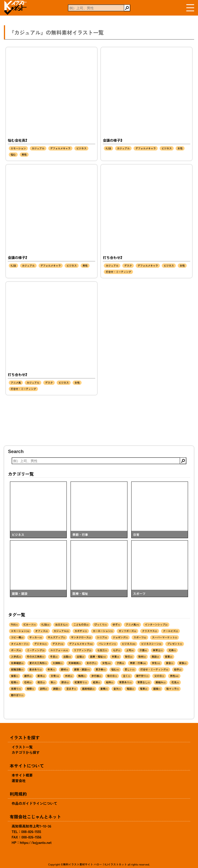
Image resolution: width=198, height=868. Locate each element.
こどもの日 (81, 624)
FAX (14, 624)
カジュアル (38, 148)
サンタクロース (81, 637)
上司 (130, 650)
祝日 (41, 682)
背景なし (144, 682)
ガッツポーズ (127, 631)
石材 (28, 682)
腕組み (161, 682)
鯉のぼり (17, 695)
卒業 (116, 657)
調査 (57, 689)
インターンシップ (156, 624)
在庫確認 (17, 663)
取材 (142, 657)
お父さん (62, 624)
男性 (24, 154)
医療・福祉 (98, 657)
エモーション (18, 148)
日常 (55, 676)
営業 (169, 657)
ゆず (116, 624)
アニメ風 (16, 383)
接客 (15, 676)
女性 (180, 148)
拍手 (178, 669)
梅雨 (82, 676)
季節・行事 (138, 663)
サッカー (36, 637)
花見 (175, 682)
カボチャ (81, 631)
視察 (30, 689)
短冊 (15, 682)
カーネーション (103, 631)
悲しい (130, 669)
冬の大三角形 (36, 657)
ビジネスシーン (151, 644)
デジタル (40, 644)
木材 (69, 676)
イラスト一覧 (22, 747)
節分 (65, 682)
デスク (128, 266)
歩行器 (96, 676)
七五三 (102, 650)
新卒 (41, 676)
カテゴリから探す (26, 752)
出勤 (67, 657)
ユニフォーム (59, 650)
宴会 (170, 663)
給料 (110, 682)
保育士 (158, 650)
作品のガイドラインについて (34, 803)
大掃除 (58, 663)
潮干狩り (142, 676)
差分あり (35, 669)
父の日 (159, 676)
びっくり (101, 624)
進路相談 (88, 689)
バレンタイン (107, 644)
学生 (156, 663)
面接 (157, 689)
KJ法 (108, 148)
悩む (13, 154)
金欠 (117, 689)
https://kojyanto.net (36, 842)
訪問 (44, 689)
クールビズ (170, 631)
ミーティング (36, 650)
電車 (144, 689)
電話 (130, 689)
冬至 (54, 657)
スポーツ (140, 637)
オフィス (41, 631)
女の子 (92, 663)
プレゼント (175, 644)
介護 (143, 650)
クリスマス (150, 631)
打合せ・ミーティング (118, 272)
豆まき (71, 689)
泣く (127, 676)
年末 (51, 669)
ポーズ (16, 650)
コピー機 (17, 637)
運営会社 (19, 780)
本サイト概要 (22, 775)
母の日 (112, 676)
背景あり (125, 682)
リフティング (83, 650)
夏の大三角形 (38, 663)
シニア (102, 637)
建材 (64, 669)
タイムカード (20, 644)
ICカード (30, 624)
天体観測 (75, 663)
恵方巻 (101, 669)
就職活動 (17, 669)
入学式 (16, 657)
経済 (97, 682)
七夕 (117, 650)
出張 (80, 657)
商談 (155, 657)
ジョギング (120, 637)
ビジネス (81, 148)
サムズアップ (56, 637)
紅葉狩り (81, 682)
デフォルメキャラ (60, 148)
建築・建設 (82, 669)
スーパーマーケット (165, 637)
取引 (129, 657)
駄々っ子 (172, 689)
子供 (120, 663)
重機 (104, 689)
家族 (183, 663)
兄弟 (172, 650)
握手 (28, 676)
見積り (16, 689)
